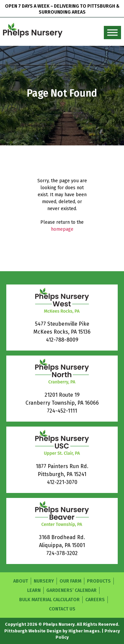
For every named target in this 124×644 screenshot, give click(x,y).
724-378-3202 (62, 553)
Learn (34, 590)
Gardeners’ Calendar (71, 590)
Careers (95, 600)
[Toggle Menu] (112, 33)
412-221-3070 (62, 482)
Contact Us (62, 609)
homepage (62, 229)
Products (99, 581)
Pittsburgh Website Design (33, 631)
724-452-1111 (62, 411)
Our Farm (70, 581)
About (21, 581)
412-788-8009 (62, 340)
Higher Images (84, 631)
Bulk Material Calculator (49, 600)
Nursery (44, 581)
